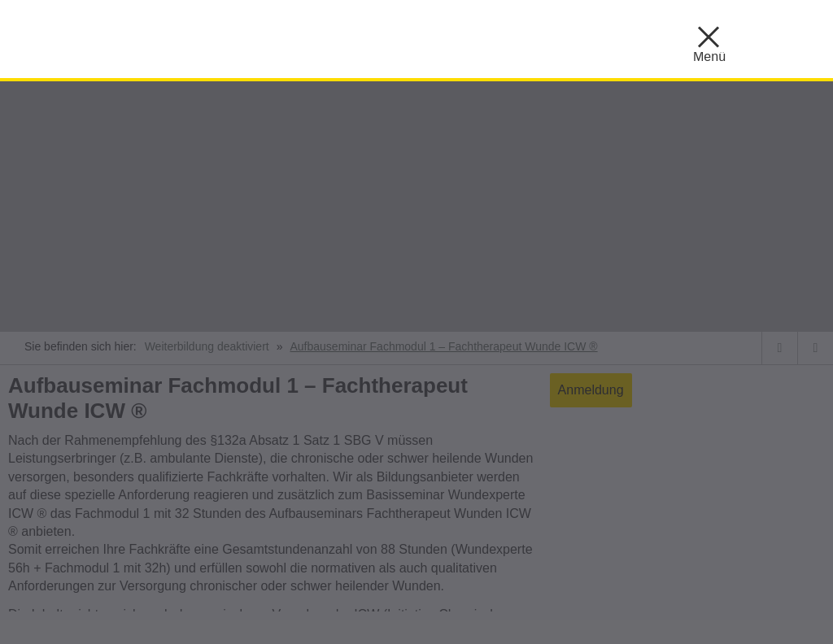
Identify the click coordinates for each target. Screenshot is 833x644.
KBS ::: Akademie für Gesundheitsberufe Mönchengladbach (220, 37)
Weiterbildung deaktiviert (207, 346)
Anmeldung (591, 390)
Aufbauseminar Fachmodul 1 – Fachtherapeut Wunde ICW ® (443, 346)
